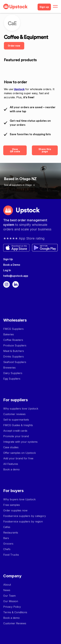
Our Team (9, 596)
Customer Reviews (15, 623)
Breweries (9, 368)
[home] (19, 7)
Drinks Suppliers (14, 356)
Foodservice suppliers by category (25, 516)
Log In (7, 270)
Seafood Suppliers (15, 362)
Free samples (12, 505)
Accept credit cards (15, 431)
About (7, 585)
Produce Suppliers (15, 345)
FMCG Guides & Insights (18, 425)
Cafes (7, 527)
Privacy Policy (12, 607)
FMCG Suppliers (13, 329)
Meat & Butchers (14, 351)
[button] (55, 7)
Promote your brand (16, 436)
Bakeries (9, 334)
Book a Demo (12, 265)
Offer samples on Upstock (20, 453)
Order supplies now (15, 510)
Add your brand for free (18, 458)
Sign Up (8, 259)
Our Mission (11, 601)
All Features (11, 464)
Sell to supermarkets (16, 420)
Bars (6, 538)
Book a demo (11, 469)
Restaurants (11, 533)
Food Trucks (11, 555)
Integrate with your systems (20, 442)
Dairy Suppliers (13, 373)
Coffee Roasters (13, 340)
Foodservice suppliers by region (23, 521)
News (7, 590)
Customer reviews (14, 414)
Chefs (7, 549)
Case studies (11, 447)
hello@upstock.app (16, 276)
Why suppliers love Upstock (21, 409)
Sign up (44, 7)
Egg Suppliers (12, 379)
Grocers (8, 544)
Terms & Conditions (15, 612)
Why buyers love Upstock (19, 499)
